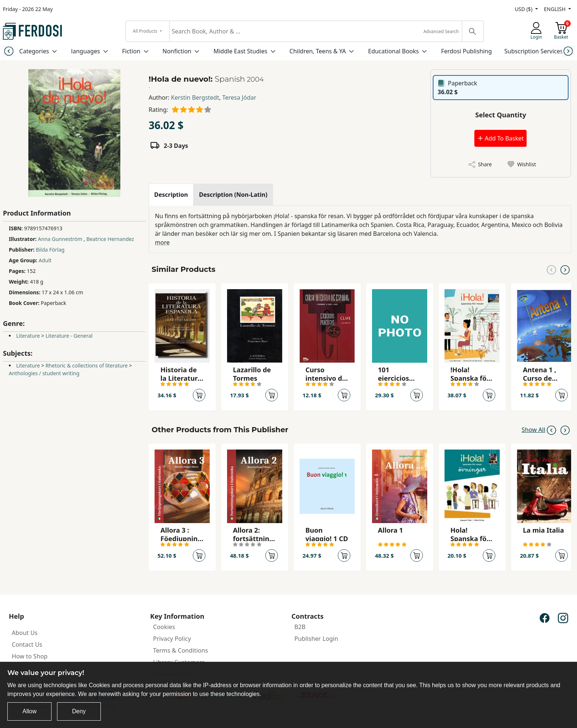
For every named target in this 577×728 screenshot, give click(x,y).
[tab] (171, 195)
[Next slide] (568, 51)
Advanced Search (441, 31)
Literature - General (69, 336)
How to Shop (30, 656)
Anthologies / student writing (44, 373)
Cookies (164, 627)
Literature (28, 336)
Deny (79, 711)
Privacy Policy (172, 639)
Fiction (131, 51)
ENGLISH (555, 9)
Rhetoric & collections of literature (87, 365)
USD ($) (524, 9)
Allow (29, 711)
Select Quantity (501, 115)
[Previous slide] (9, 51)
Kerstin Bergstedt (195, 97)
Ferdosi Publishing (466, 51)
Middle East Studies (240, 51)
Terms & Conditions (180, 650)
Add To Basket (500, 138)
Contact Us (27, 644)
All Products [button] (146, 31)
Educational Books (393, 51)
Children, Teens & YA (318, 51)
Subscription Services (534, 51)
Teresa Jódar (239, 97)
